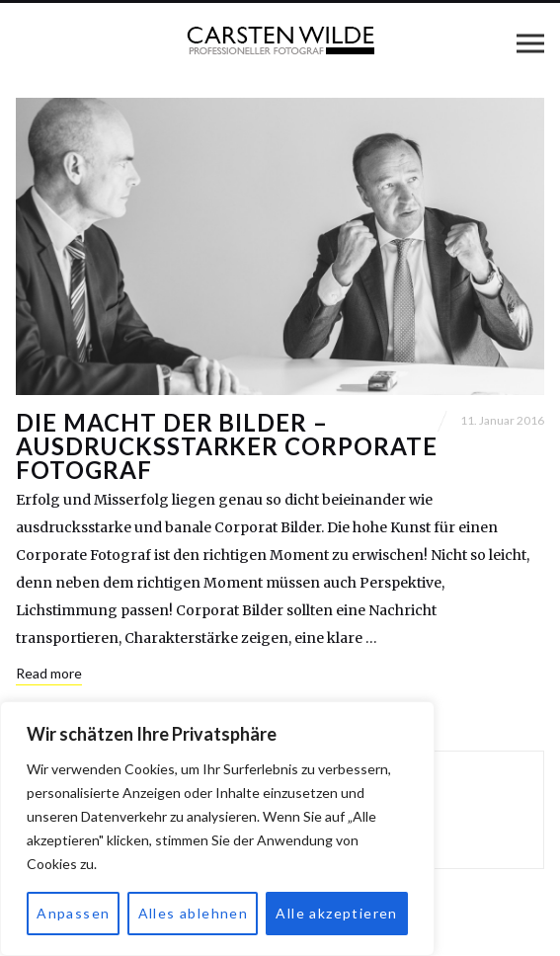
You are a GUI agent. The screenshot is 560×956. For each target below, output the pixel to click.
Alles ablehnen (194, 913)
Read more (49, 673)
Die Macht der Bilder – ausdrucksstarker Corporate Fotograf (227, 446)
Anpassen (73, 913)
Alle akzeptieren (336, 913)
